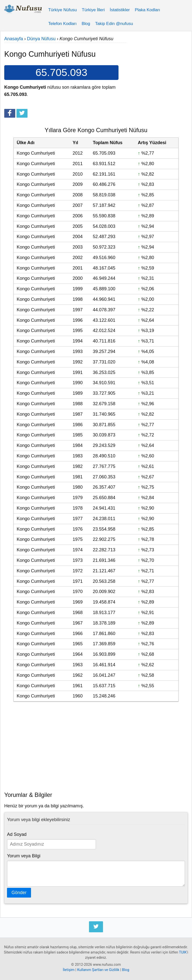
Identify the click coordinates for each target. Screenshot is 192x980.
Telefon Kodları (62, 24)
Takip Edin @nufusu (114, 24)
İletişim (69, 970)
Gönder (19, 893)
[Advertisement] (157, 67)
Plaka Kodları (147, 10)
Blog (86, 24)
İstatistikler (120, 10)
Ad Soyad (17, 834)
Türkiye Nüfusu (62, 10)
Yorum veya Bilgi (24, 856)
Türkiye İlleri (93, 10)
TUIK (183, 952)
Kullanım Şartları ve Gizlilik (98, 970)
